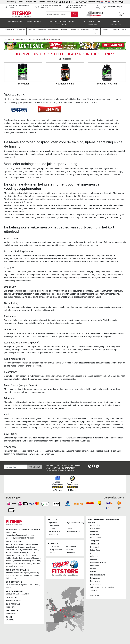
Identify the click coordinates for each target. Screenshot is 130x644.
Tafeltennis (95, 544)
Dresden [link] (18, 550)
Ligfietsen (94, 559)
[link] (90, 467)
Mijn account (117, 2)
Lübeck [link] (29, 558)
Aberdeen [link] (10, 573)
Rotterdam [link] (30, 538)
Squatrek (94, 572)
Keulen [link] (16, 558)
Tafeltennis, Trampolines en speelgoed (61, 25)
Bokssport (94, 556)
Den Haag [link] (30, 535)
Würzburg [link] (19, 566)
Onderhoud (70, 553)
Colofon (21, 2)
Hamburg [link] (31, 553)
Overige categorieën (116, 25)
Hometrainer (95, 528)
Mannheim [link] (36, 558)
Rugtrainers (95, 581)
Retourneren (54, 535)
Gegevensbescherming (74, 523)
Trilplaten (94, 590)
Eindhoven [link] (10, 538)
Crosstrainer (95, 525)
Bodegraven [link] (21, 535)
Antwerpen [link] (10, 600)
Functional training (98, 575)
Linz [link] (30, 585)
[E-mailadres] (16, 467)
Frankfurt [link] (15, 553)
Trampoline (95, 541)
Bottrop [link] (14, 547)
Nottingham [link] (11, 578)
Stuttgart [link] (36, 564)
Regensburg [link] (36, 561)
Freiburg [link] (23, 553)
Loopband (94, 532)
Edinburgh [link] (10, 576)
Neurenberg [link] (26, 561)
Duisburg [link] (35, 550)
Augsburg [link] (15, 544)
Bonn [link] (8, 547)
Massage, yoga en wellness (92, 25)
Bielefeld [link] (28, 544)
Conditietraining (14, 23)
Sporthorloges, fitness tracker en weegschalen (32, 41)
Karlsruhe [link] (27, 555)
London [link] (26, 576)
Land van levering (95, 2)
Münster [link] (17, 561)
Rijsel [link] (8, 607)
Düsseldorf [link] (26, 550)
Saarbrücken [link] (18, 564)
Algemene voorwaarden (54, 524)
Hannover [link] (10, 555)
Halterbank (95, 547)
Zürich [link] (27, 594)
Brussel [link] (18, 600)
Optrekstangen (96, 584)
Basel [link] (8, 594)
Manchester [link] (34, 576)
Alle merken (95, 596)
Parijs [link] (13, 607)
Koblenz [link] (9, 558)
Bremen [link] (33, 547)
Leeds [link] (17, 573)
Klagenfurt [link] (23, 585)
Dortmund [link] (10, 550)
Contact (50, 2)
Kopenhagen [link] (11, 613)
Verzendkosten (55, 532)
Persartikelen (71, 547)
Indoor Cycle (95, 550)
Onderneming (11, 2)
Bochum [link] (36, 544)
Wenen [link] (9, 587)
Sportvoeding (55, 41)
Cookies (52, 528)
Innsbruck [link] (15, 585)
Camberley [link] (34, 573)
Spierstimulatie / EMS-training (102, 587)
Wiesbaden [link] (10, 566)
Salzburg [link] (36, 585)
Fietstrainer (95, 566)
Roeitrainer (95, 535)
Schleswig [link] (28, 564)
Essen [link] (8, 553)
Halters (93, 553)
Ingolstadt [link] (19, 555)
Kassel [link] (34, 555)
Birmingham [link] (25, 573)
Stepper (93, 569)
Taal (107, 2)
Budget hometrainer (98, 563)
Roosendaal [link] (20, 538)
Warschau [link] (10, 620)
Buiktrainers (95, 578)
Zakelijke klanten (31, 2)
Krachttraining (33, 23)
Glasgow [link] (18, 576)
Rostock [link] (9, 564)
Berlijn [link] (22, 544)
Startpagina (8, 41)
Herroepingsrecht (73, 532)
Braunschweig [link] (24, 547)
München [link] (10, 561)
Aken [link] (8, 544)
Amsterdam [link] (11, 535)
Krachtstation (96, 538)
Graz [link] (8, 585)
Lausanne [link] (20, 594)
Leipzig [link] (22, 558)
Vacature (42, 2)
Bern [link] (13, 594)
